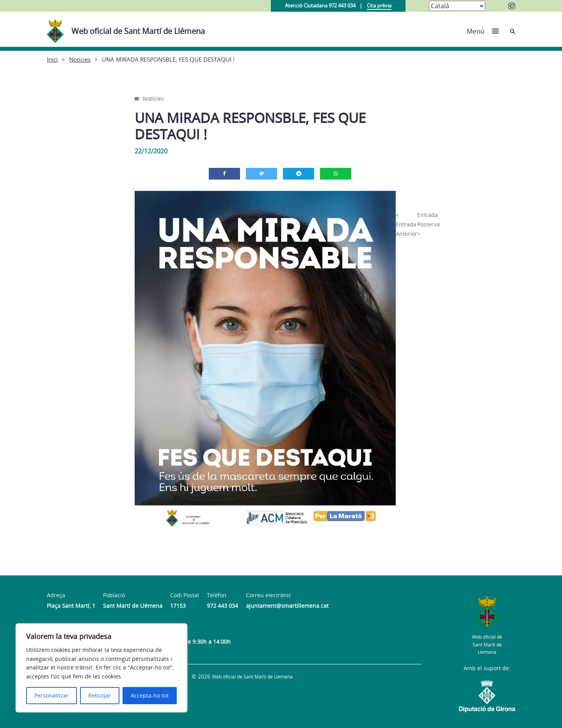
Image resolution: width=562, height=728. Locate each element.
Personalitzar (52, 695)
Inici (52, 59)
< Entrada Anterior (406, 224)
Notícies (80, 59)
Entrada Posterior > (429, 224)
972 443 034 (222, 606)
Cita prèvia (379, 5)
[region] (101, 668)
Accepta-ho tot (150, 695)
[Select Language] (457, 6)
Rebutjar (100, 695)
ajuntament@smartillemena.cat (287, 606)
